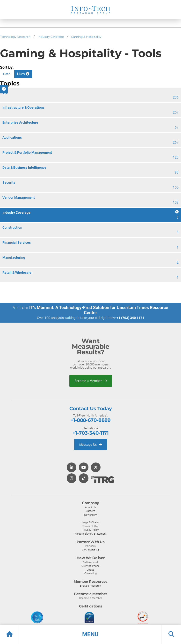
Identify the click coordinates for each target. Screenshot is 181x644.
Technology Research (15, 37)
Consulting (90, 573)
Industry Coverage (51, 37)
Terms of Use (90, 526)
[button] (90, 634)
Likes (23, 74)
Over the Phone (90, 566)
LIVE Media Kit (90, 550)
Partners (90, 546)
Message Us (91, 444)
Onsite (90, 570)
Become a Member (91, 381)
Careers (90, 511)
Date (7, 74)
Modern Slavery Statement (91, 534)
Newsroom (91, 515)
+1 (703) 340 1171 (130, 318)
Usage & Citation (90, 522)
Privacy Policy (91, 530)
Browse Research (90, 586)
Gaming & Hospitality (86, 37)
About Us (90, 507)
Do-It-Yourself (90, 562)
